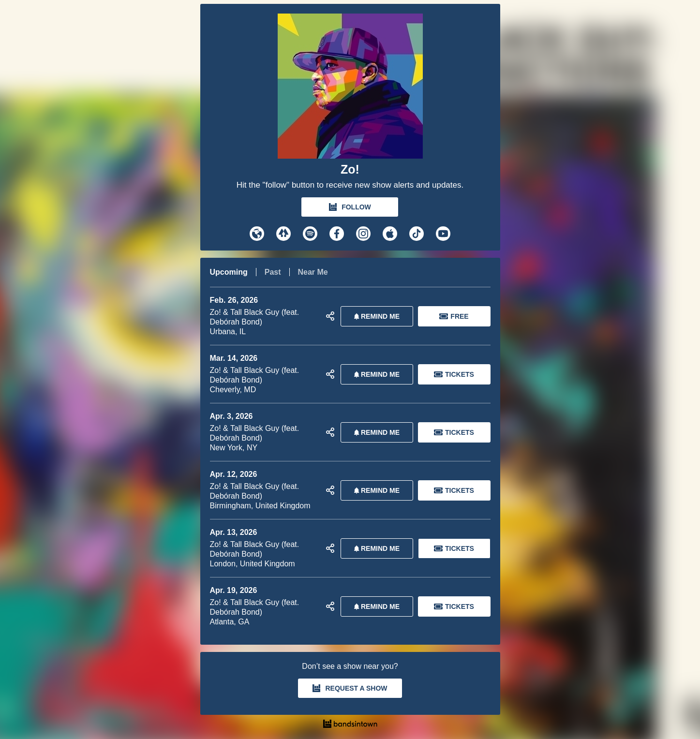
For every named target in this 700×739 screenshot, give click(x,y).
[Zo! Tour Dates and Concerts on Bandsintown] (350, 725)
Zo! (350, 170)
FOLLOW (350, 207)
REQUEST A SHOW (350, 688)
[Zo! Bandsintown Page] (350, 89)
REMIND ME (375, 316)
